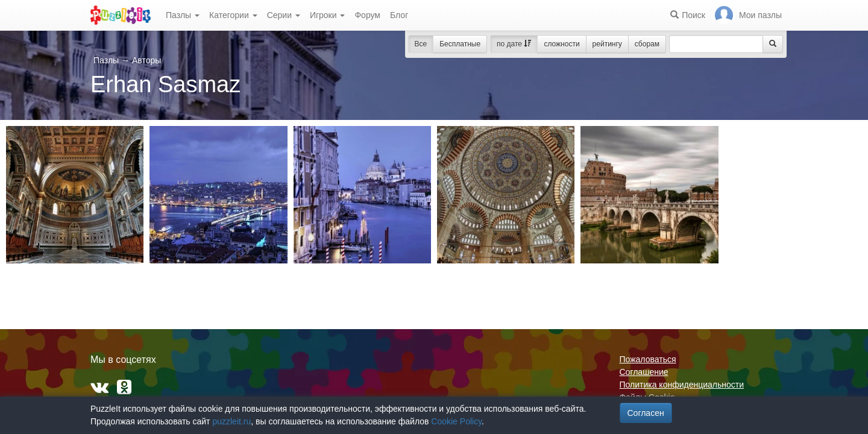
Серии (284, 15)
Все (421, 44)
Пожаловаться (648, 359)
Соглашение (644, 372)
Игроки (328, 15)
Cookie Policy (456, 421)
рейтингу (607, 44)
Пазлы (183, 15)
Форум (367, 15)
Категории (233, 15)
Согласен (646, 413)
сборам (647, 44)
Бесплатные (460, 44)
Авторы (146, 60)
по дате (514, 44)
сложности (561, 44)
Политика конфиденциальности (682, 385)
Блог (399, 15)
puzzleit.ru (231, 421)
